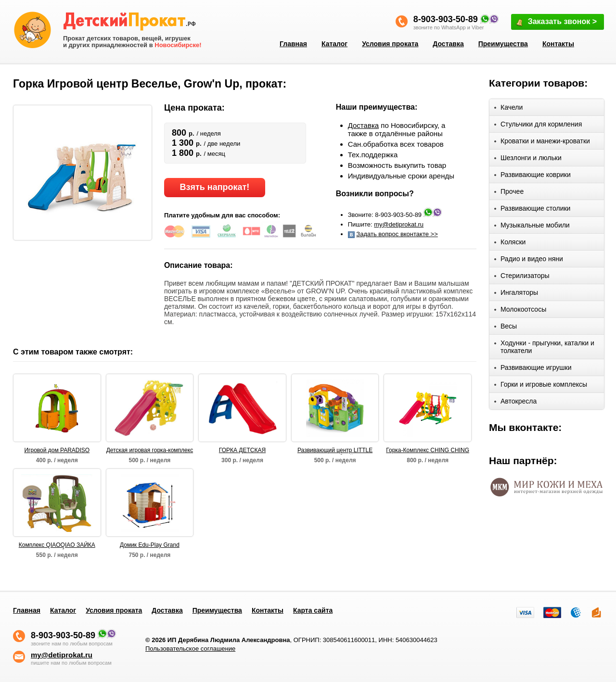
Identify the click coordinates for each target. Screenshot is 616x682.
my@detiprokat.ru (399, 224)
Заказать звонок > (556, 22)
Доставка (448, 44)
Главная (293, 44)
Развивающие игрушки (533, 369)
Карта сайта (313, 610)
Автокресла (515, 403)
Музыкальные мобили (532, 227)
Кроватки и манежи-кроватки (542, 143)
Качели (508, 109)
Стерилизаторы (522, 277)
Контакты (558, 44)
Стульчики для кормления (538, 126)
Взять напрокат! (214, 187)
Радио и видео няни (529, 260)
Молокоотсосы (520, 311)
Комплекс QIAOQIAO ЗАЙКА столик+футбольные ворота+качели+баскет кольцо (57, 545)
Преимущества (503, 44)
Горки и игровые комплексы (541, 386)
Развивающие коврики (533, 176)
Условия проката (390, 44)
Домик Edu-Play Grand (150, 545)
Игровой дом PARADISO (57, 450)
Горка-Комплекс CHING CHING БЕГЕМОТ (428, 451)
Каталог (334, 44)
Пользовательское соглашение (190, 649)
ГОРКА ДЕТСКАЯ (242, 450)
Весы (506, 328)
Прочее (509, 193)
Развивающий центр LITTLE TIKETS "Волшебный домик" (335, 451)
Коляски (510, 244)
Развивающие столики (532, 210)
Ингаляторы (516, 294)
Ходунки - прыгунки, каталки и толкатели (544, 347)
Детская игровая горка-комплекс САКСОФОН (150, 451)
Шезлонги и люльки (528, 159)
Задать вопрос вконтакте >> (397, 234)
